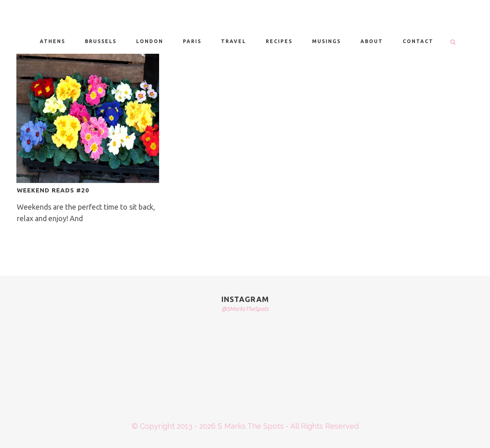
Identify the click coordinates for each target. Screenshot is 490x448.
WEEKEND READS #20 (53, 190)
